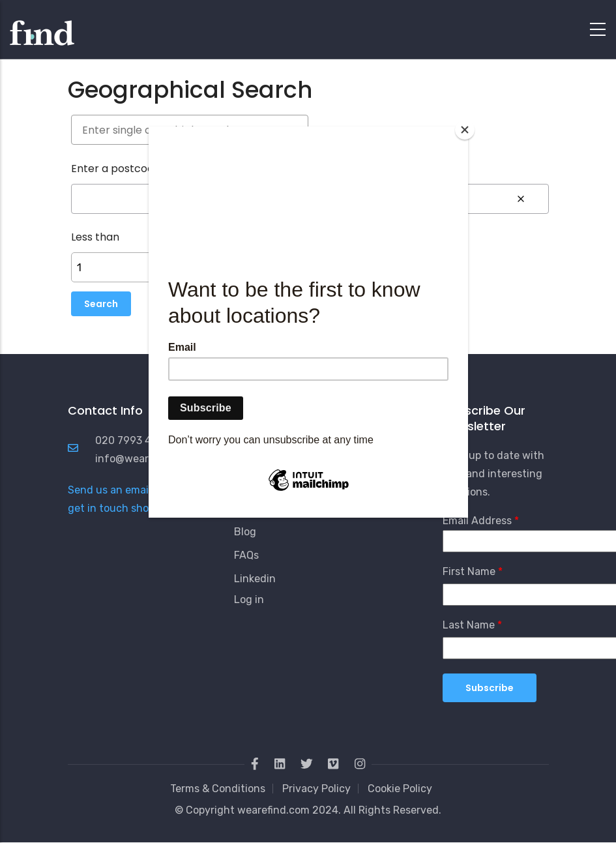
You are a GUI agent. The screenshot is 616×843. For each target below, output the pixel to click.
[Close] (465, 130)
